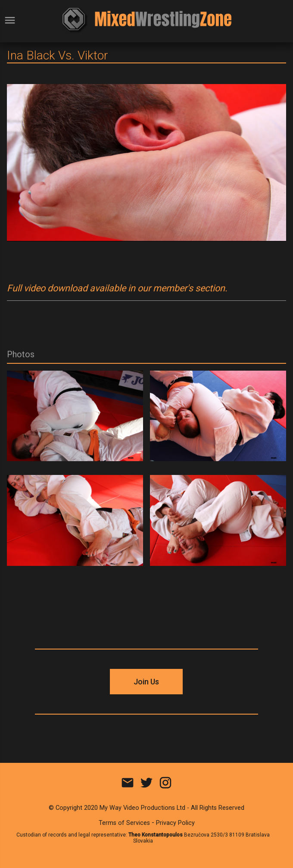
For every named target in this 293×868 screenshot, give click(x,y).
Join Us (146, 682)
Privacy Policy (175, 823)
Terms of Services (124, 823)
